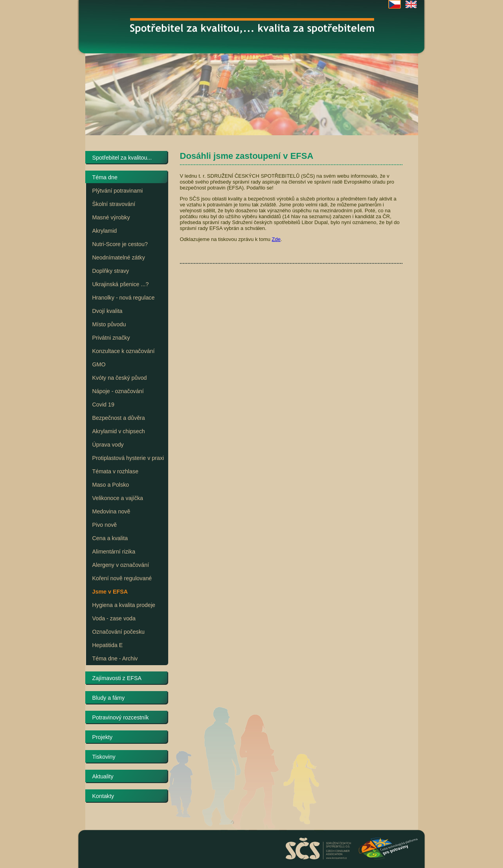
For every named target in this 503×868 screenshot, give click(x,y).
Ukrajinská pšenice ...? (121, 284)
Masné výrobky (111, 217)
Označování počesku (119, 632)
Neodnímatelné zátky (119, 257)
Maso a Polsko (111, 485)
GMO (99, 364)
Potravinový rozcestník (121, 717)
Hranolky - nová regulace (124, 298)
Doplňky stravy (111, 271)
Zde (276, 239)
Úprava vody (108, 445)
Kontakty (103, 796)
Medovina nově (111, 511)
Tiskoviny (104, 757)
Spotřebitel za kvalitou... (122, 158)
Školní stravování (114, 204)
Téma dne (105, 177)
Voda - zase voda (114, 618)
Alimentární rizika (114, 552)
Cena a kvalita (110, 538)
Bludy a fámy (109, 698)
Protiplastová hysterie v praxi (128, 458)
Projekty (103, 737)
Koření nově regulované (122, 578)
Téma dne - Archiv (115, 658)
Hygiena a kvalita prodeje (124, 605)
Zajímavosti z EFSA (117, 678)
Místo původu (109, 324)
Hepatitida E (108, 645)
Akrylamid (105, 231)
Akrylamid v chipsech (119, 431)
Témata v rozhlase (116, 471)
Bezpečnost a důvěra (119, 418)
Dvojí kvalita (107, 311)
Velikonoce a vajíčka (118, 498)
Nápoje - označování (118, 391)
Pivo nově (105, 525)
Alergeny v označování (121, 565)
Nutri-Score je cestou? (120, 244)
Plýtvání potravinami (118, 191)
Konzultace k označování (124, 351)
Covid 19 (103, 405)
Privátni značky (111, 338)
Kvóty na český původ (120, 378)
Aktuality (103, 776)
